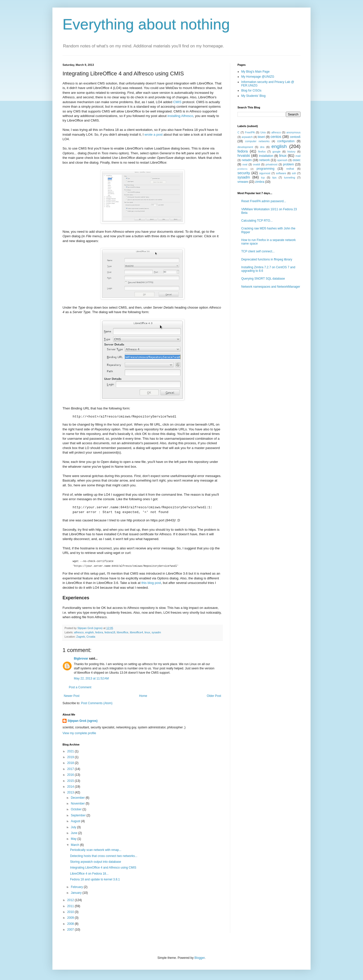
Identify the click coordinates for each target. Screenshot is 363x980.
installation (266, 156)
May (74, 839)
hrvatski (244, 156)
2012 (71, 900)
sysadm (156, 632)
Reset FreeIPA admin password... (264, 201)
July (74, 827)
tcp (263, 177)
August (76, 821)
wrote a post (154, 135)
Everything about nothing (146, 24)
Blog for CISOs (251, 91)
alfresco (79, 632)
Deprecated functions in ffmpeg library (267, 259)
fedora (99, 632)
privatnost (272, 164)
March (75, 845)
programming (266, 169)
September (79, 815)
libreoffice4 (136, 632)
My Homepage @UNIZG (258, 77)
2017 (71, 769)
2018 (71, 763)
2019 (71, 757)
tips (274, 177)
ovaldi (256, 164)
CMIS (177, 102)
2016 (71, 775)
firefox (262, 152)
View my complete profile (79, 733)
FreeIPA (250, 132)
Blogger (200, 958)
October (77, 809)
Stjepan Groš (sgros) (83, 721)
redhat (290, 169)
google (277, 152)
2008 (71, 924)
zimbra (260, 182)
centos (276, 137)
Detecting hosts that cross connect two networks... (104, 856)
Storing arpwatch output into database (96, 862)
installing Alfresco (180, 116)
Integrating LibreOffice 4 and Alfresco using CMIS (103, 868)
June (74, 833)
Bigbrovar (81, 659)
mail (298, 156)
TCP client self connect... (258, 251)
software (281, 173)
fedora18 (110, 632)
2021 (71, 751)
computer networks (257, 141)
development (245, 147)
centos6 (295, 137)
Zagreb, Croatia (86, 637)
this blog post (151, 583)
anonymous (293, 132)
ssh (294, 173)
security (244, 173)
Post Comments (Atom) (97, 703)
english (89, 632)
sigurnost (265, 173)
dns (262, 147)
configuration (286, 141)
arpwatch (247, 137)
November (78, 804)
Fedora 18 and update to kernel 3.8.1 (95, 879)
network (264, 160)
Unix (263, 132)
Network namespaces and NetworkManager (271, 287)
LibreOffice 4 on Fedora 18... (89, 874)
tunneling (290, 177)
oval (245, 164)
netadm (247, 160)
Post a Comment (80, 687)
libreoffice (123, 632)
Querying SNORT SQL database (263, 279)
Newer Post (72, 696)
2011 (71, 906)
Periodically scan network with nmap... (96, 850)
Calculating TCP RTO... (257, 221)
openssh (282, 160)
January (77, 893)
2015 (71, 781)
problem (289, 164)
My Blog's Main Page (255, 72)
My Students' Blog (253, 96)
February (77, 887)
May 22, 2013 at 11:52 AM (91, 678)
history (291, 152)
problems (242, 169)
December (78, 798)
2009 (71, 918)
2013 (71, 792)
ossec (297, 160)
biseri (261, 137)
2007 (71, 930)
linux (147, 632)
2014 (71, 787)
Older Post (214, 696)
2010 (71, 912)
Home (143, 696)
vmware (243, 182)
